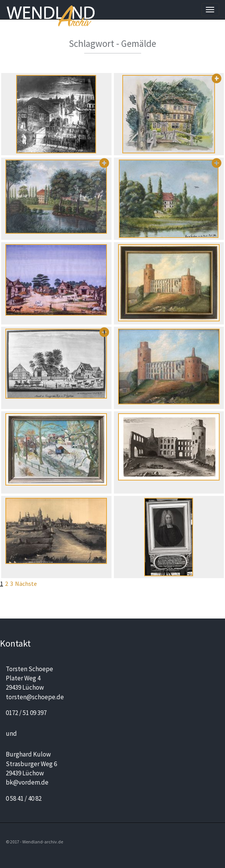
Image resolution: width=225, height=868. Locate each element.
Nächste (26, 584)
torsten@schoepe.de (35, 697)
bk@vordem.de (27, 782)
